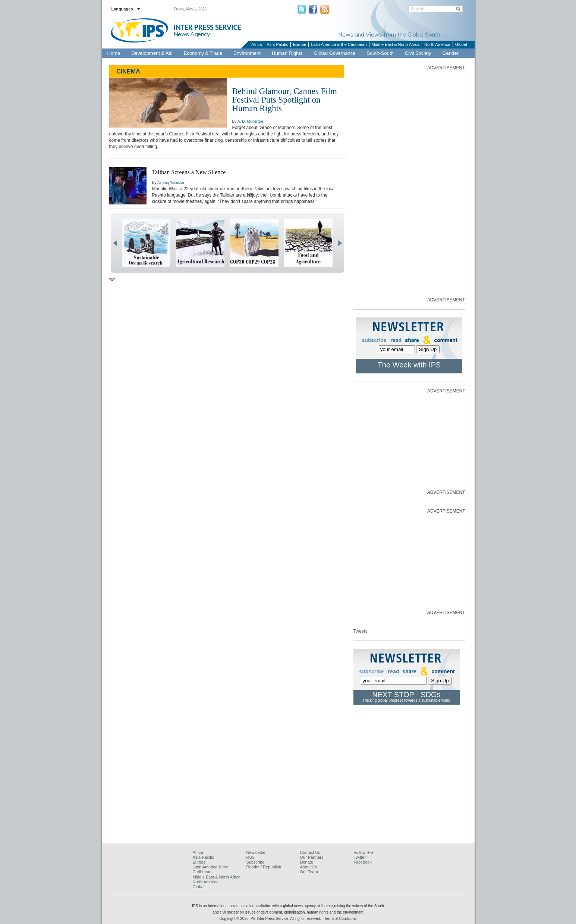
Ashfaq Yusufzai (171, 183)
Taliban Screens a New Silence (189, 172)
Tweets (361, 631)
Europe (300, 44)
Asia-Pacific (277, 44)
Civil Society (418, 53)
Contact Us (310, 852)
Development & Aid (152, 53)
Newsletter (256, 852)
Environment (247, 53)
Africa (256, 44)
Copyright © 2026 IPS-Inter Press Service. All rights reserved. (271, 919)
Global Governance (334, 53)
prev (115, 243)
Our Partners (312, 857)
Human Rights (287, 53)
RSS (251, 857)
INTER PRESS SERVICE (207, 27)
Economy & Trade (203, 53)
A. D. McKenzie (250, 121)
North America (437, 44)
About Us (309, 867)
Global (461, 44)
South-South (380, 53)
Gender (451, 53)
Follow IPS (364, 852)
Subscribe (256, 862)
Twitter (360, 857)
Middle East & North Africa (396, 44)
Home (114, 53)
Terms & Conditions (341, 919)
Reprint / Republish (264, 867)
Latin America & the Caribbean (339, 44)
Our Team (309, 872)
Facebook (363, 862)
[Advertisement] (409, 183)
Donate (307, 862)
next (340, 243)
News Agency (192, 34)
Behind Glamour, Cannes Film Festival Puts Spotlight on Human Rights (285, 100)
